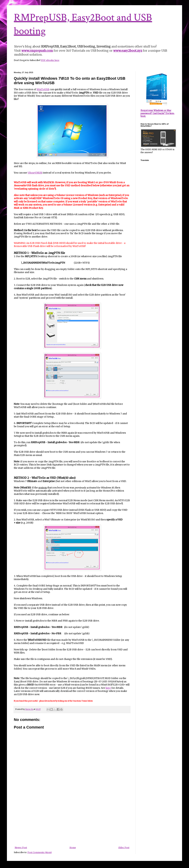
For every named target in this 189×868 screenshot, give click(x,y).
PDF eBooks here (50, 60)
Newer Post (21, 848)
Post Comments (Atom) (40, 852)
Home (73, 848)
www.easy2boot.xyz (128, 51)
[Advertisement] (72, 825)
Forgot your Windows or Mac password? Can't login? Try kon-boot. (158, 113)
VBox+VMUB (35, 173)
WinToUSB (43, 89)
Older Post (124, 848)
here (108, 688)
